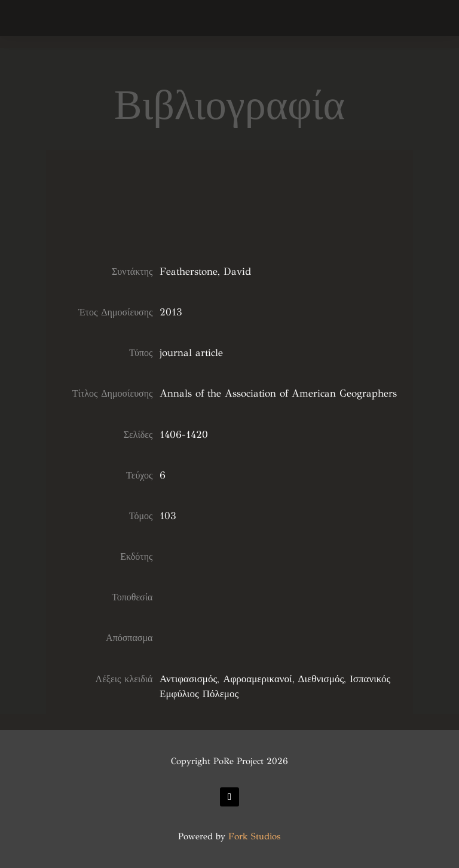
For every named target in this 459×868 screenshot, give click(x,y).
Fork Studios (254, 836)
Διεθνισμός (321, 679)
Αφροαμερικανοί (257, 679)
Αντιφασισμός (188, 679)
